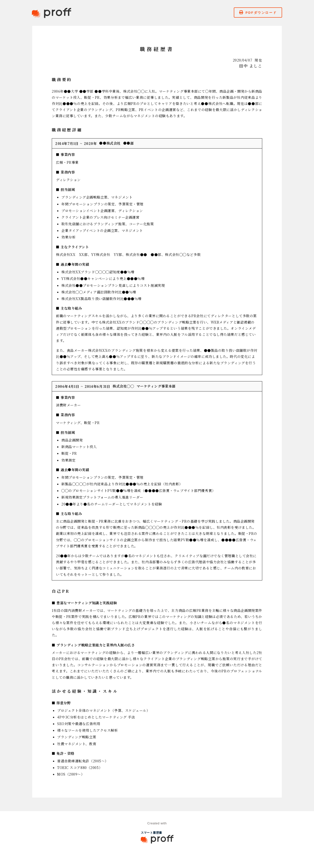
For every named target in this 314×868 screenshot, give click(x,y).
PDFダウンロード (258, 13)
